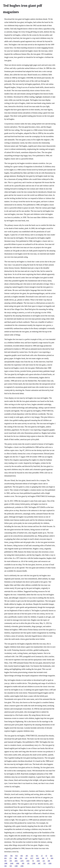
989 (16, 858)
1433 (28, 861)
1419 (38, 861)
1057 (6, 856)
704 (11, 856)
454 (52, 858)
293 (21, 858)
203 (23, 863)
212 (32, 856)
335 (5, 861)
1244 (12, 863)
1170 (22, 861)
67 (46, 856)
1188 (16, 866)
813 (16, 856)
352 (51, 856)
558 (5, 866)
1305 (22, 866)
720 (11, 866)
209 (49, 861)
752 (44, 863)
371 (11, 858)
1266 (18, 863)
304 (43, 858)
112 (44, 861)
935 (22, 856)
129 (26, 858)
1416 (38, 858)
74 (33, 861)
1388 (6, 863)
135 (28, 863)
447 (39, 863)
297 (27, 856)
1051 (16, 861)
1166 (34, 863)
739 (11, 861)
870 (5, 858)
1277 (32, 858)
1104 (50, 863)
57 (42, 856)
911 (37, 856)
